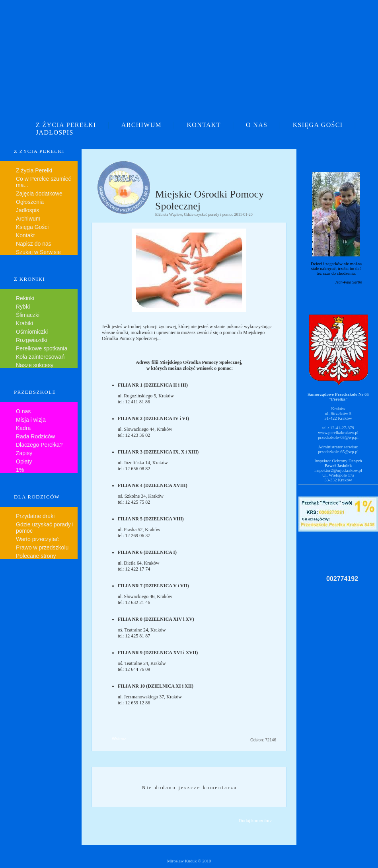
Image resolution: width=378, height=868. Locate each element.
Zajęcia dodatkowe (39, 194)
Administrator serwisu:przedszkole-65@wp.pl (338, 449)
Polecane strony (36, 556)
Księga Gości (32, 227)
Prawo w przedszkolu (42, 547)
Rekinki (25, 298)
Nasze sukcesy (35, 365)
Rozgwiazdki (32, 340)
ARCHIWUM (141, 125)
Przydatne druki (35, 516)
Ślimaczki (28, 315)
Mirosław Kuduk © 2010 (189, 861)
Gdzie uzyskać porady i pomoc (45, 528)
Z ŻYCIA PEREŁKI (66, 125)
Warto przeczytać (37, 539)
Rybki (23, 307)
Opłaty (24, 461)
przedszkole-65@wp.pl (338, 437)
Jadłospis (27, 210)
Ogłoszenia (30, 202)
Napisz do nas (34, 244)
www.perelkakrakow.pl (338, 432)
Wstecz (119, 739)
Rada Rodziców (35, 436)
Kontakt (25, 235)
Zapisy (24, 453)
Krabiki (24, 323)
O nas (23, 411)
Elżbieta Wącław (169, 214)
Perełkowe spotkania (42, 348)
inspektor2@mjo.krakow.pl (338, 470)
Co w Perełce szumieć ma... (44, 182)
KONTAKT (204, 125)
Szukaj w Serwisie (38, 252)
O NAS (257, 125)
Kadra (23, 428)
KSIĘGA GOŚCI (318, 125)
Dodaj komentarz (255, 821)
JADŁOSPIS (55, 132)
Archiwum (28, 219)
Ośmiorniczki (32, 332)
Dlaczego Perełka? (39, 445)
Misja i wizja (31, 420)
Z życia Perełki (34, 170)
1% (20, 470)
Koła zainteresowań (40, 357)
